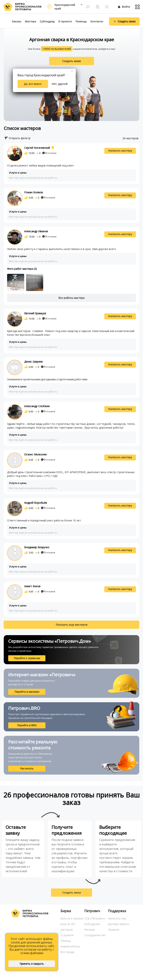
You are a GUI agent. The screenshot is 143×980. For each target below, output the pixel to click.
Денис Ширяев (33, 362)
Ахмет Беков (32, 586)
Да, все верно (33, 84)
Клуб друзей (92, 924)
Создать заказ (71, 61)
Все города (67, 952)
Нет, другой (60, 84)
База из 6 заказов (72, 918)
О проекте (65, 21)
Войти (124, 7)
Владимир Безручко (37, 547)
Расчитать (27, 769)
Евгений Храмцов (35, 313)
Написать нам (117, 918)
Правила (114, 930)
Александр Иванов (36, 231)
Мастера (31, 21)
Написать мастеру (120, 151)
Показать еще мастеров (72, 625)
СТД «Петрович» (95, 918)
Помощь (81, 21)
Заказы (16, 21)
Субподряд (47, 21)
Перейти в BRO (27, 725)
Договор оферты (119, 924)
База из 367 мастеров (68, 927)
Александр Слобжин (37, 406)
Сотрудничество (95, 935)
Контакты (97, 21)
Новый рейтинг (70, 946)
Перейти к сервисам (27, 658)
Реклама (90, 930)
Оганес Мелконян (35, 454)
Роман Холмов (34, 192)
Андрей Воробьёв (36, 503)
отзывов (49, 153)
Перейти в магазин (27, 692)
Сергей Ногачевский (37, 148)
